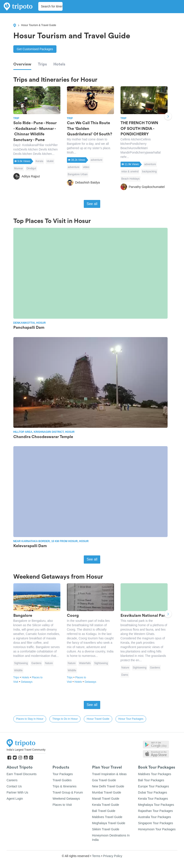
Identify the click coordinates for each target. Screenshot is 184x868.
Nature (49, 663)
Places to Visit (62, 805)
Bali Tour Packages (151, 780)
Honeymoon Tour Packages (157, 829)
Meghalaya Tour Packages (156, 805)
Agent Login (15, 799)
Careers (12, 780)
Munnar (19, 168)
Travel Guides (62, 780)
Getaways (27, 682)
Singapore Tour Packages (156, 823)
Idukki (50, 161)
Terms (96, 856)
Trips (42, 64)
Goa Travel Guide (104, 780)
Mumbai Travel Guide (107, 792)
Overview (22, 64)
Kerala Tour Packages (153, 799)
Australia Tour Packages (155, 817)
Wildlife (18, 670)
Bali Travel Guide (104, 811)
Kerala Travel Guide (106, 805)
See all (92, 204)
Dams (125, 675)
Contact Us (14, 786)
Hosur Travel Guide (98, 719)
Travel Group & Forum (68, 792)
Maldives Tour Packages (155, 774)
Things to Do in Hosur (65, 719)
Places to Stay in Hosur (30, 719)
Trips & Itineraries (64, 786)
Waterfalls (85, 663)
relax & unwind (130, 171)
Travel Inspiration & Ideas (109, 774)
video (86, 167)
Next (168, 117)
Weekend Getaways (66, 799)
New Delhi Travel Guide (108, 786)
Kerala (39, 161)
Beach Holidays (131, 179)
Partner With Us (17, 792)
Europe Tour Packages (153, 786)
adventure (96, 160)
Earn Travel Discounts (22, 774)
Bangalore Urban (78, 174)
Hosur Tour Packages (131, 719)
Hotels (59, 64)
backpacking (149, 171)
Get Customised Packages (35, 49)
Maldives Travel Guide (107, 817)
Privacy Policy (113, 856)
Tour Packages (63, 774)
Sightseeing (21, 663)
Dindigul (31, 168)
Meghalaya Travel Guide (109, 823)
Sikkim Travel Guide (106, 829)
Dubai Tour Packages (153, 792)
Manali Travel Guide (106, 799)
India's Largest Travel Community (26, 750)
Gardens (36, 663)
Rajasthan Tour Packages (155, 811)
